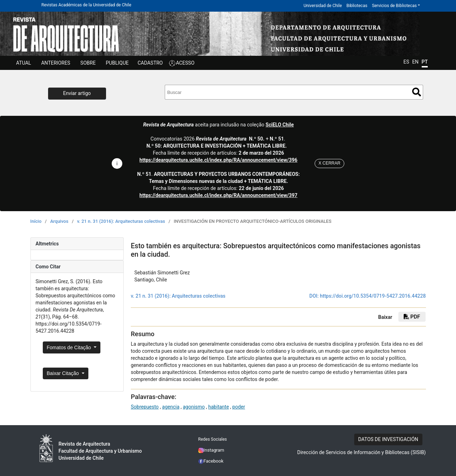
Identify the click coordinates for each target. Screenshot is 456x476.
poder (239, 407)
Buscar (417, 92)
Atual (24, 63)
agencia (171, 407)
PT (425, 62)
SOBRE (88, 63)
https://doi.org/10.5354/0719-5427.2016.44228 (373, 296)
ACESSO (185, 63)
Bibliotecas (357, 6)
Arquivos (59, 221)
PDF (412, 317)
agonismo (194, 407)
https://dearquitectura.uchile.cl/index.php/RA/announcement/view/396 (219, 160)
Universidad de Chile (323, 6)
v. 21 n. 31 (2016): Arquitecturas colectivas (121, 221)
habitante (219, 407)
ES (406, 62)
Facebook (211, 461)
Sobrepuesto (145, 407)
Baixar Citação (63, 373)
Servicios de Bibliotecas (394, 6)
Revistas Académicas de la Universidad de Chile (86, 5)
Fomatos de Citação (69, 347)
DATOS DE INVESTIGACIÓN (388, 439)
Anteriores (55, 63)
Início (36, 221)
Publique (117, 63)
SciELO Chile (280, 125)
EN (415, 62)
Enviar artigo (77, 93)
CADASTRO (150, 63)
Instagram (211, 450)
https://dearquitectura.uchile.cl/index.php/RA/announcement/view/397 (219, 195)
